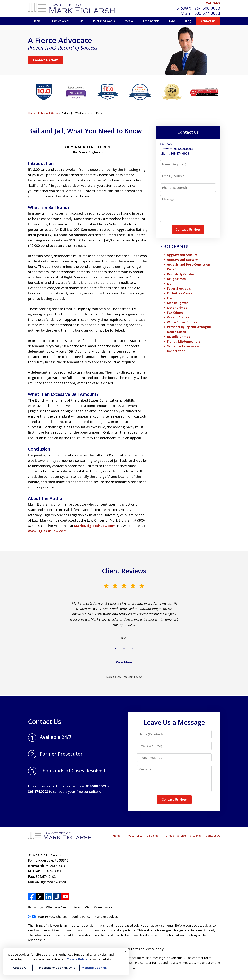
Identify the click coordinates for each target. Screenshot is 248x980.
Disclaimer (153, 836)
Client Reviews (124, 571)
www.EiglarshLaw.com (47, 531)
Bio (81, 21)
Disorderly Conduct (181, 274)
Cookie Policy (81, 917)
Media (129, 21)
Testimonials (151, 21)
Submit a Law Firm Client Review (124, 677)
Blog (188, 21)
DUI (170, 284)
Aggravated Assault (182, 255)
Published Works (104, 21)
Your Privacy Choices (48, 917)
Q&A (172, 21)
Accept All (20, 968)
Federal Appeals (179, 288)
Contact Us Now (45, 60)
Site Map (196, 836)
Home (37, 21)
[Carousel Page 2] (124, 648)
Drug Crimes (176, 279)
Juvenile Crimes (178, 337)
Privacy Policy (134, 836)
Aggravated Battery (182, 260)
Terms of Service (175, 836)
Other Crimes (177, 308)
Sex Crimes (175, 312)
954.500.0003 (207, 8)
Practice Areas (60, 21)
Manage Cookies (106, 917)
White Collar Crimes (182, 322)
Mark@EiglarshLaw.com (95, 526)
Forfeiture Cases (179, 293)
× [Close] (125, 951)
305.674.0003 (207, 13)
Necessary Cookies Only (57, 968)
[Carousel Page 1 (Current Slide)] (116, 648)
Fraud (171, 298)
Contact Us (208, 21)
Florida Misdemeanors (184, 341)
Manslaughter (177, 303)
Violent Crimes (178, 317)
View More (124, 662)
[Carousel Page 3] (132, 648)
